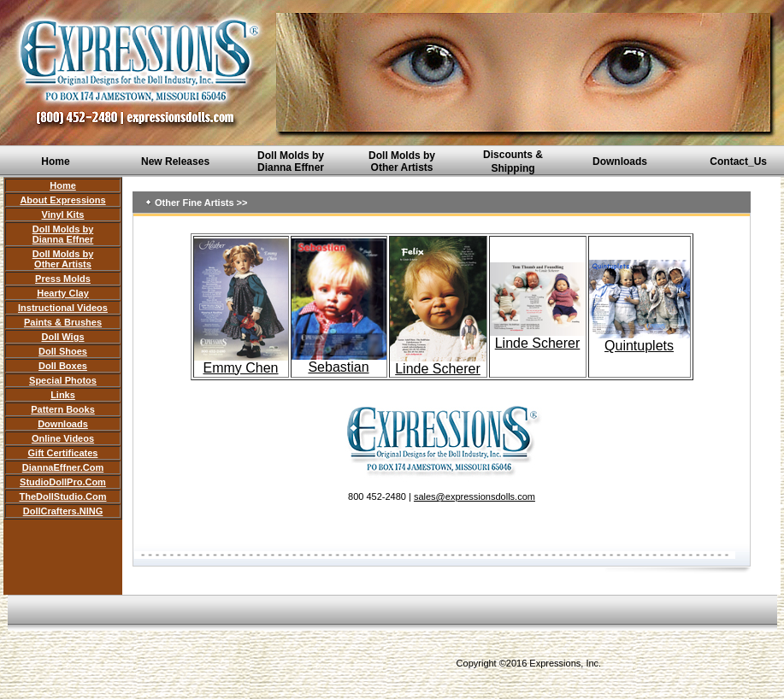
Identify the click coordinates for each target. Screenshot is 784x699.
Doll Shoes (63, 351)
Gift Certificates (63, 453)
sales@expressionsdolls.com (475, 496)
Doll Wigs (62, 337)
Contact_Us (738, 162)
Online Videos (63, 438)
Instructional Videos (63, 308)
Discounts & (513, 155)
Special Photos (63, 380)
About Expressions (62, 200)
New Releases (175, 162)
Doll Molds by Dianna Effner (291, 162)
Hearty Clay (63, 293)
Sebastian (338, 367)
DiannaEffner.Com (63, 467)
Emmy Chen (241, 362)
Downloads (620, 162)
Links (63, 395)
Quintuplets (639, 346)
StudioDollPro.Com (63, 482)
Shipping (513, 168)
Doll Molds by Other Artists (402, 162)
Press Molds (63, 279)
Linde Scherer (438, 363)
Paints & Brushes (63, 322)
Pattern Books (63, 409)
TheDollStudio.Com (62, 496)
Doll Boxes (63, 366)
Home (55, 162)
